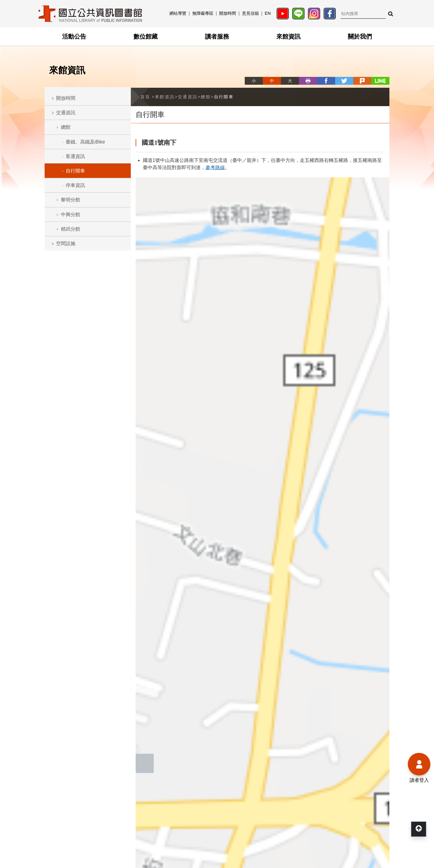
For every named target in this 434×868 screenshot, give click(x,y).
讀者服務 (217, 36)
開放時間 (228, 13)
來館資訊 (288, 36)
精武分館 (71, 229)
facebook (326, 81)
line (380, 81)
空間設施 (66, 243)
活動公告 (74, 36)
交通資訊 (66, 113)
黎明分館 (71, 200)
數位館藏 (146, 36)
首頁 (145, 97)
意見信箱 (250, 13)
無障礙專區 (203, 13)
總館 (66, 127)
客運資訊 (75, 156)
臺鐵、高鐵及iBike (85, 142)
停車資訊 (75, 185)
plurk (362, 81)
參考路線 (215, 167)
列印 (308, 81)
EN (268, 13)
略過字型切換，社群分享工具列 (247, 75)
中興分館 (71, 215)
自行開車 (75, 171)
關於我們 (360, 36)
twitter (344, 81)
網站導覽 (178, 13)
